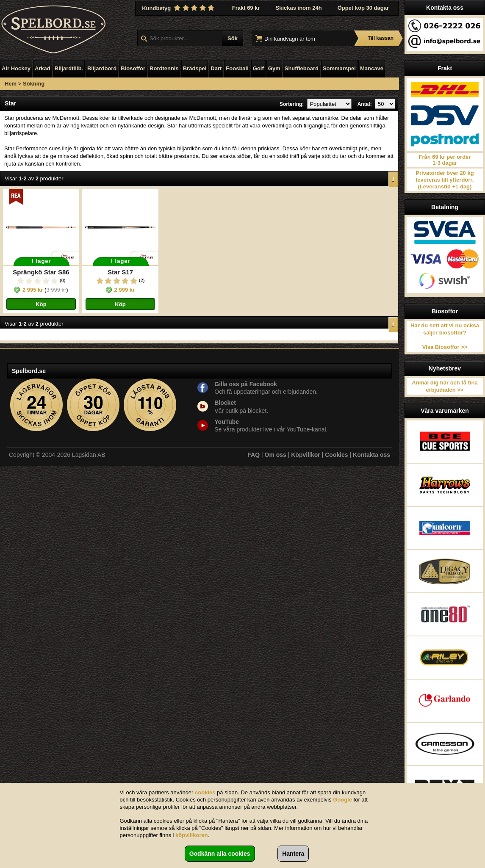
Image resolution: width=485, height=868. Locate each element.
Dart (216, 68)
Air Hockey (16, 68)
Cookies (336, 455)
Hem (11, 84)
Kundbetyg (179, 8)
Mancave (372, 68)
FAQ (254, 455)
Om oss (276, 455)
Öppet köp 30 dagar (363, 8)
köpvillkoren (192, 835)
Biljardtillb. (69, 68)
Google (342, 800)
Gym (274, 68)
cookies (205, 792)
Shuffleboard (302, 68)
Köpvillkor (305, 455)
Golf (258, 68)
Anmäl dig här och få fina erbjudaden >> (445, 386)
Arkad (43, 68)
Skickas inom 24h (299, 8)
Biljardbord (102, 68)
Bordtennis (164, 68)
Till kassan (381, 38)
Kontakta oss (371, 455)
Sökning (34, 84)
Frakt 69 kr (246, 8)
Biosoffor (133, 68)
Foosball (237, 68)
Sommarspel (339, 68)
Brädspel (195, 68)
